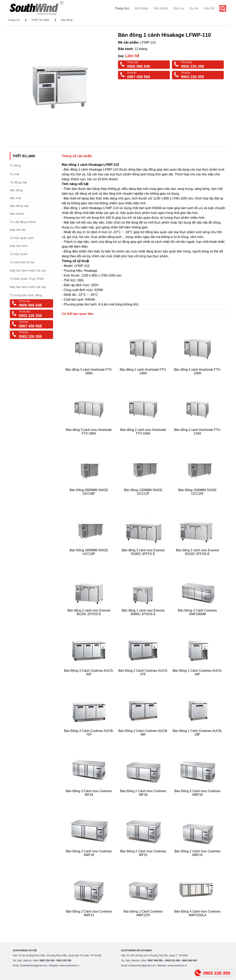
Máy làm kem (19, 246)
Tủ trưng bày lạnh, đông (26, 295)
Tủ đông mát (18, 182)
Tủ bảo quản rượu (22, 238)
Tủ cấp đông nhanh (23, 222)
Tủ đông (15, 165)
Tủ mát (15, 174)
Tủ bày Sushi (19, 254)
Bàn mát (15, 198)
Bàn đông (67, 20)
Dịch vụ (179, 8)
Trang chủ (122, 8)
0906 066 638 (138, 66)
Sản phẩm (161, 8)
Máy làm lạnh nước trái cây (28, 270)
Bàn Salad (17, 214)
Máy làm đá (18, 230)
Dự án (194, 8)
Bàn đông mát (19, 206)
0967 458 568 (138, 77)
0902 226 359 (192, 77)
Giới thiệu (141, 8)
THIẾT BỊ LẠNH (40, 20)
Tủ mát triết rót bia (22, 262)
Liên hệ (209, 8)
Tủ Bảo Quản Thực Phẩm (27, 279)
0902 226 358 (192, 66)
